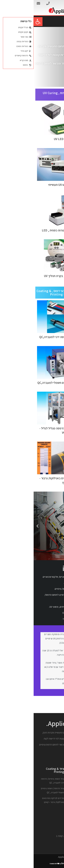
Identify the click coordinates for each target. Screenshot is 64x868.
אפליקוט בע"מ (54, 4)
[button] (4, 22)
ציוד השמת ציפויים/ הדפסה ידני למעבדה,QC (32, 337)
